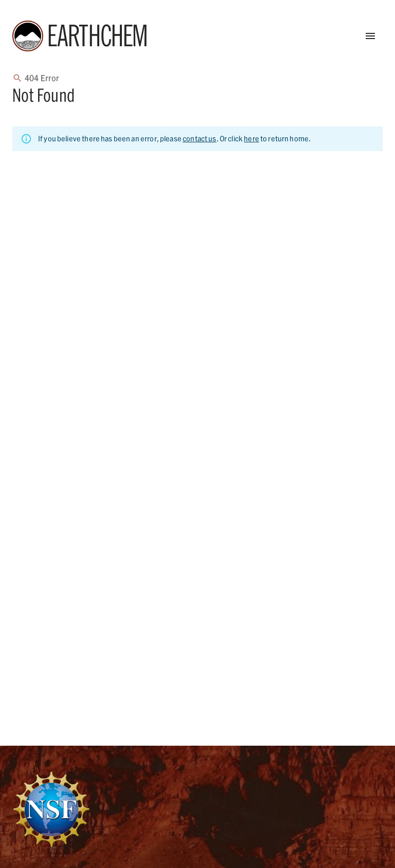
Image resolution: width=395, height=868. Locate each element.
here (252, 138)
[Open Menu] (370, 36)
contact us (200, 138)
